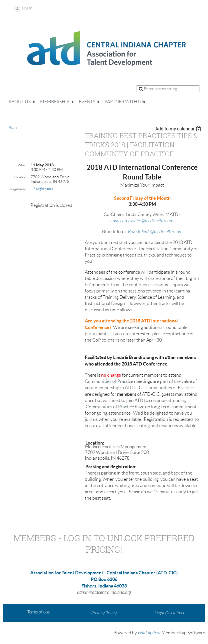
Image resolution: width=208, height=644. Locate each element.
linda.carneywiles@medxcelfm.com (142, 221)
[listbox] (179, 129)
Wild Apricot (149, 633)
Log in (27, 8)
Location (20, 177)
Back (13, 128)
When (22, 165)
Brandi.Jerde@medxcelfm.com (155, 232)
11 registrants (42, 189)
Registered (18, 189)
